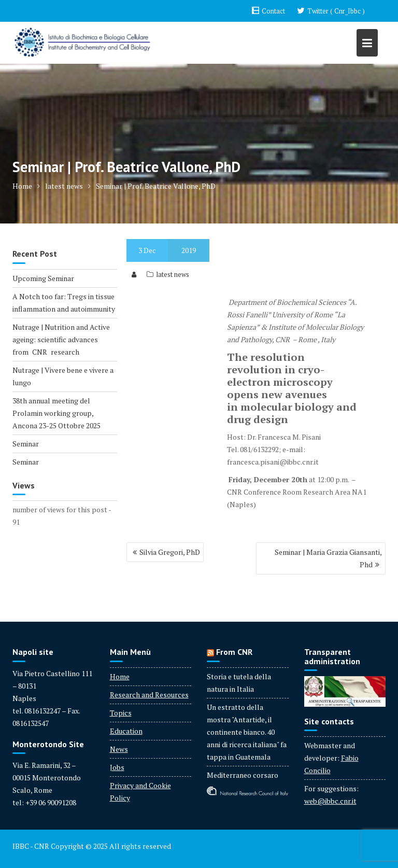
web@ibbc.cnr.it (330, 801)
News (119, 749)
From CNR (234, 652)
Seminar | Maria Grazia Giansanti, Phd (328, 558)
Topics (121, 713)
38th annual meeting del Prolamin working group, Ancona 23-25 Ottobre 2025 (56, 413)
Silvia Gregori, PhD (170, 552)
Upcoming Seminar (43, 278)
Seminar (26, 444)
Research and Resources (149, 695)
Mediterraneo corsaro (243, 775)
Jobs (117, 767)
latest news (173, 274)
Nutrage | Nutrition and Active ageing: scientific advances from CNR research (61, 339)
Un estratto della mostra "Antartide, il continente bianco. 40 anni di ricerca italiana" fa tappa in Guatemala (247, 732)
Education (126, 731)
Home (120, 676)
